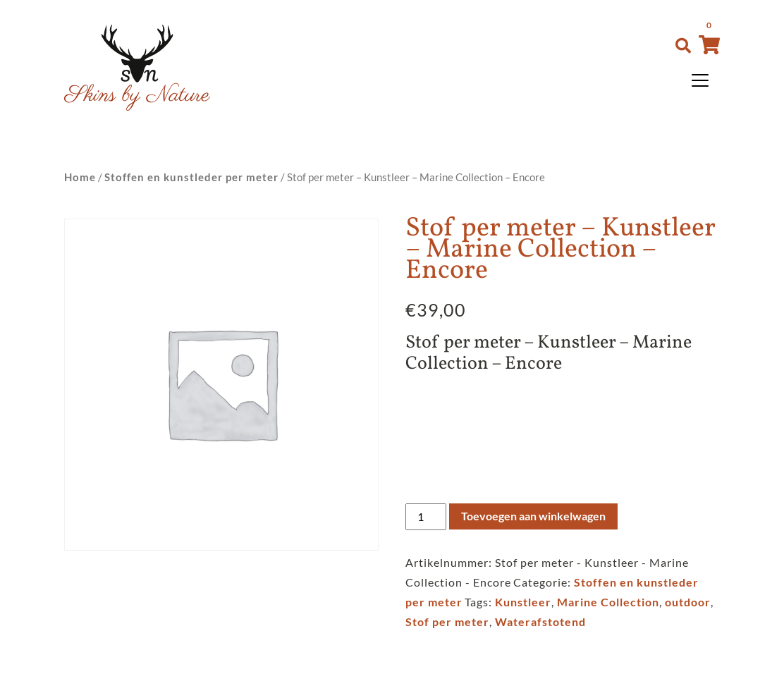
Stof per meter (447, 621)
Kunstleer (523, 602)
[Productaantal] (426, 517)
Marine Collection (608, 602)
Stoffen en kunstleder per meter (191, 177)
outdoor (688, 602)
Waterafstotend (540, 621)
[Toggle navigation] (700, 80)
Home (80, 177)
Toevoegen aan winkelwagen (533, 516)
